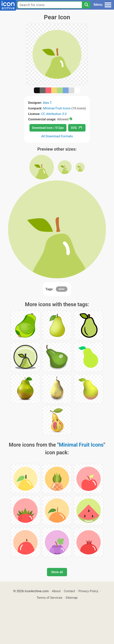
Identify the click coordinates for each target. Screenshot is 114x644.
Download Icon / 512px (48, 128)
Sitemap (72, 598)
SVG (76, 128)
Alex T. (47, 103)
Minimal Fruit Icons (57, 108)
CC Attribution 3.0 (54, 114)
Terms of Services (49, 598)
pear (62, 289)
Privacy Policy (88, 591)
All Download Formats (57, 136)
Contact (70, 591)
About (56, 591)
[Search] (86, 5)
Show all (57, 572)
